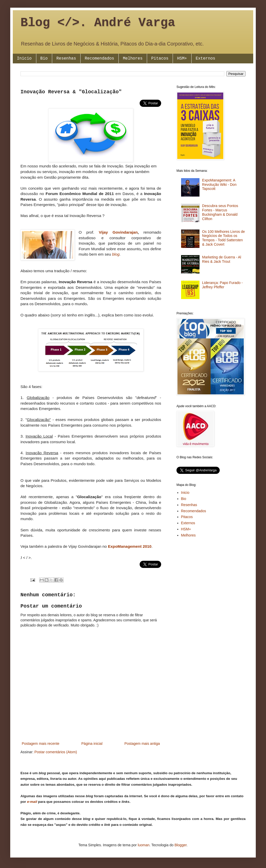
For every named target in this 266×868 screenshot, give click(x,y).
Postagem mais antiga (142, 744)
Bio (44, 59)
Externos (206, 59)
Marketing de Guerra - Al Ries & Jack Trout (222, 259)
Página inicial (92, 744)
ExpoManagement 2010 (130, 546)
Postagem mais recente (41, 744)
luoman (143, 845)
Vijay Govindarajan (118, 232)
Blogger (180, 845)
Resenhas (66, 59)
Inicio (24, 59)
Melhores (133, 59)
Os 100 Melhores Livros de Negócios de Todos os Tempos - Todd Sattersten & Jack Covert (223, 238)
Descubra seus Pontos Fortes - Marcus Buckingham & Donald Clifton (220, 212)
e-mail (32, 802)
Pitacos (160, 59)
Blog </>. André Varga (98, 23)
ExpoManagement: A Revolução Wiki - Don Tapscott (219, 185)
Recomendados (99, 59)
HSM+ (182, 59)
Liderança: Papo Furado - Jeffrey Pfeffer (222, 285)
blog (116, 254)
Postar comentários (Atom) (56, 752)
